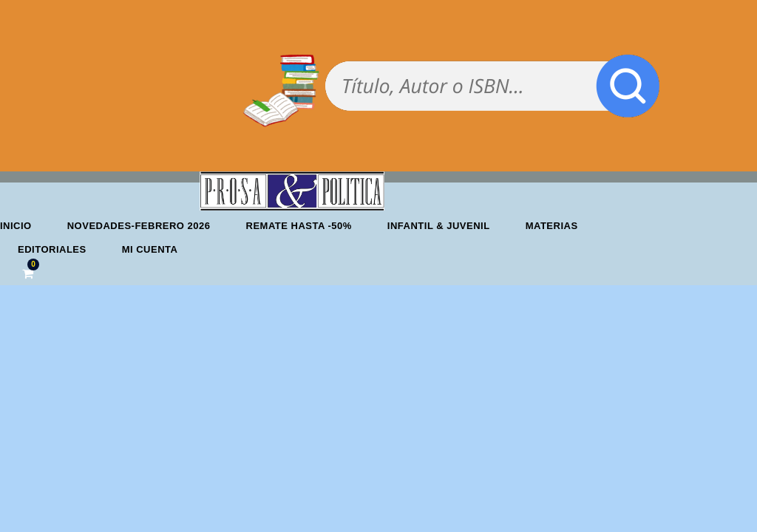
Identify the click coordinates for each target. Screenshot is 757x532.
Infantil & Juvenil (439, 226)
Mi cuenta (150, 249)
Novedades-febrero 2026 (139, 226)
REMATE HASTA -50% (299, 226)
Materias (552, 226)
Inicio (16, 226)
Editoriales (52, 249)
